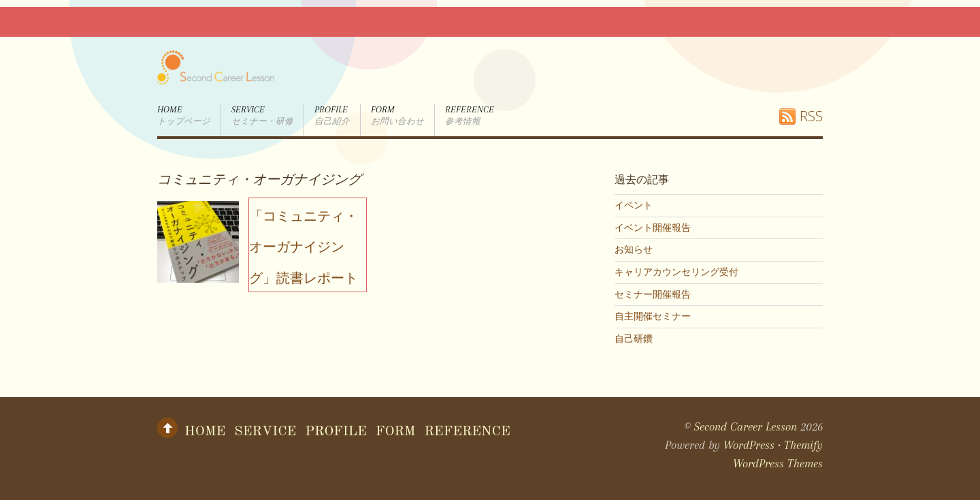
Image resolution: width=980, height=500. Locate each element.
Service (262, 116)
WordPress (749, 445)
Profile (332, 116)
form (397, 116)
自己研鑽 (634, 339)
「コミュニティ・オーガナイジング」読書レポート (304, 247)
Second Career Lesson (746, 426)
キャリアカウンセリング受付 (676, 272)
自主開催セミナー (653, 316)
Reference (470, 116)
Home (184, 116)
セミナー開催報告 (653, 294)
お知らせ (634, 249)
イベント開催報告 (653, 228)
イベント (634, 205)
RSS (811, 116)
